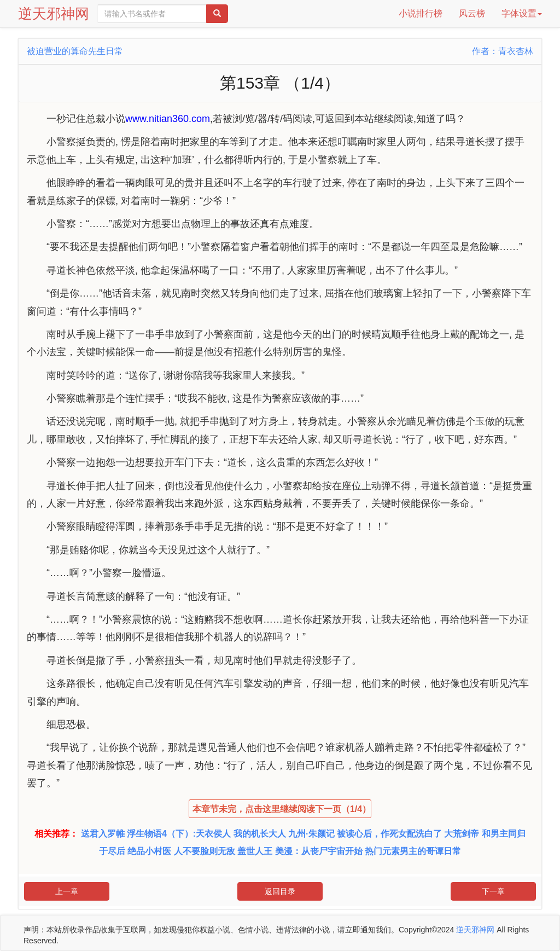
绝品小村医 (149, 851)
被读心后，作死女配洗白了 (389, 834)
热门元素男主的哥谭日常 (413, 851)
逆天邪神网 (54, 14)
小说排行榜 (421, 13)
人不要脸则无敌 (205, 851)
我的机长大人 (260, 834)
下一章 (493, 891)
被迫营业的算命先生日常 (75, 51)
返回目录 (280, 891)
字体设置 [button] (522, 13)
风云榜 (472, 13)
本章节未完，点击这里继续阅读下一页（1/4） (282, 809)
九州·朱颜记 (311, 834)
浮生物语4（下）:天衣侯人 (179, 834)
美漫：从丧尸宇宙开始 (319, 851)
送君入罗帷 (103, 834)
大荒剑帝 (462, 834)
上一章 (67, 891)
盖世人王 (255, 851)
